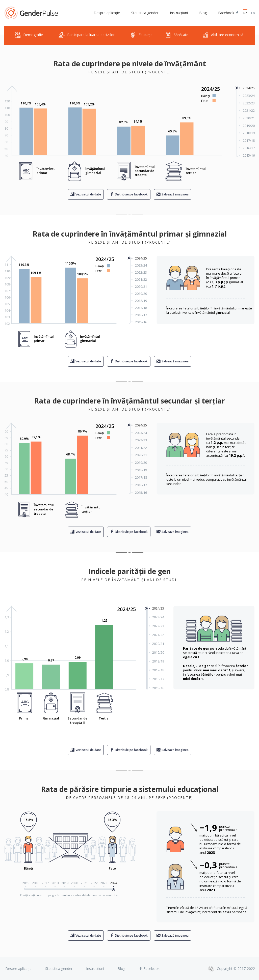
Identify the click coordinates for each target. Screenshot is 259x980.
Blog (203, 13)
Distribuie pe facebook (131, 194)
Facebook (228, 13)
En (253, 13)
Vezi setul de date (88, 194)
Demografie (29, 35)
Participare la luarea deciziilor (87, 35)
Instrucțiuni (179, 13)
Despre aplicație (107, 13)
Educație (141, 35)
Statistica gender (145, 13)
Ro (245, 13)
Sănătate (177, 35)
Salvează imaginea (175, 194)
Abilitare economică (223, 35)
